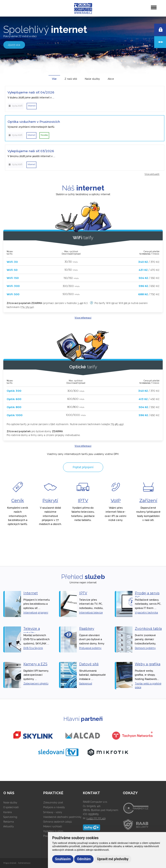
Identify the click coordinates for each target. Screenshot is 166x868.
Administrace (24, 863)
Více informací (83, 318)
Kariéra (8, 812)
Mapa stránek (10, 863)
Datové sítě (89, 664)
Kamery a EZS (35, 664)
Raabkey (87, 629)
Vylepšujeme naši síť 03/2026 (31, 151)
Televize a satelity (32, 631)
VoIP (116, 500)
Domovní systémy (145, 648)
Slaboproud (86, 683)
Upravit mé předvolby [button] (113, 859)
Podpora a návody (54, 807)
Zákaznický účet (53, 802)
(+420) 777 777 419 (96, 818)
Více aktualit (152, 174)
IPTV (83, 500)
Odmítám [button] (84, 859)
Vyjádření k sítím (53, 831)
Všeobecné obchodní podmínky (62, 817)
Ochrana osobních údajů (57, 822)
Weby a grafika (148, 664)
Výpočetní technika (146, 612)
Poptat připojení (83, 467)
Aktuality (9, 826)
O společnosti (11, 807)
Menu (154, 5)
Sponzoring (10, 817)
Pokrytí (50, 500)
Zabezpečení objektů (36, 683)
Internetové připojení (36, 612)
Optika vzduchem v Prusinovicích (34, 122)
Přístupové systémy (90, 648)
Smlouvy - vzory (53, 812)
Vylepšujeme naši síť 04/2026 (31, 92)
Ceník (18, 500)
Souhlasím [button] (63, 859)
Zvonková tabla (148, 629)
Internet (31, 593)
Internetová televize (91, 612)
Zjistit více (14, 45)
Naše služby (10, 802)
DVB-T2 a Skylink (33, 648)
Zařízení (148, 500)
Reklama (9, 822)
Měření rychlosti (53, 826)
